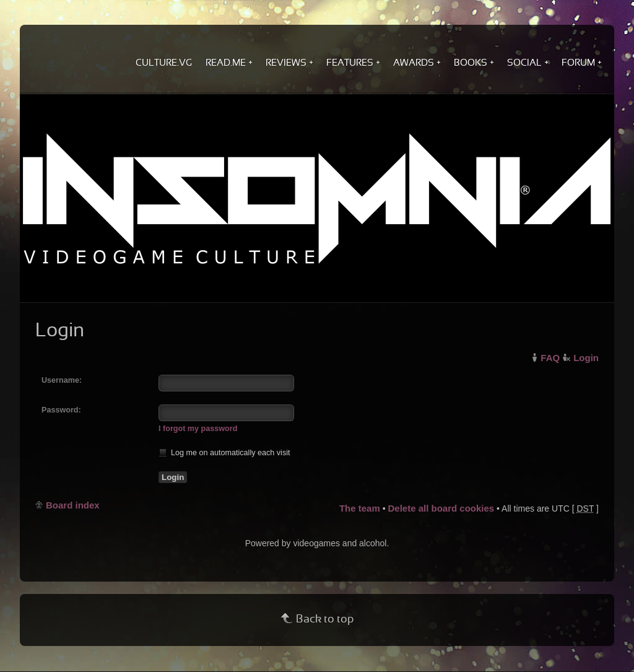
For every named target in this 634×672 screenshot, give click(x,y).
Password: (61, 410)
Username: (62, 380)
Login (586, 358)
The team (360, 508)
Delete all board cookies (441, 508)
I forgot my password (198, 429)
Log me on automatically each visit (224, 452)
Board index (73, 505)
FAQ (550, 358)
